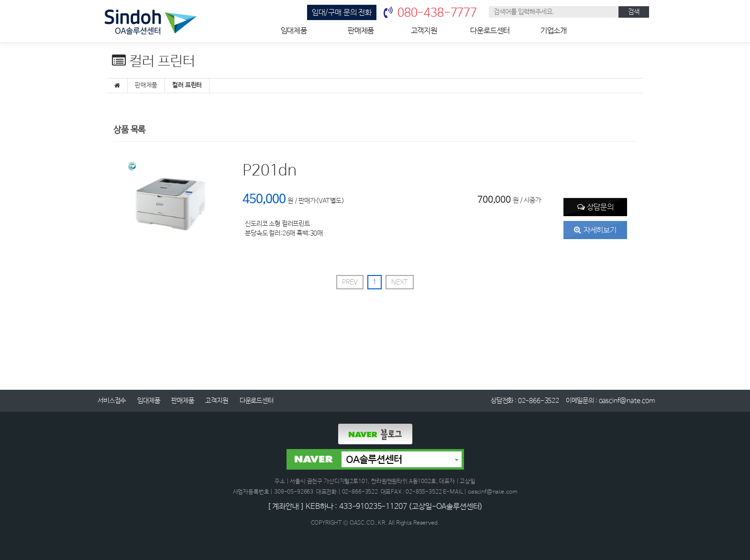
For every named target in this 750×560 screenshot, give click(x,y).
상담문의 (600, 207)
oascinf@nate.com (627, 401)
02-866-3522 (539, 401)
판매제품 (361, 31)
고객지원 (424, 31)
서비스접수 (112, 401)
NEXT (400, 282)
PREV (350, 282)
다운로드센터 (490, 31)
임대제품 (294, 31)
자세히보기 (600, 230)
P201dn (270, 171)
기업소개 (554, 31)
